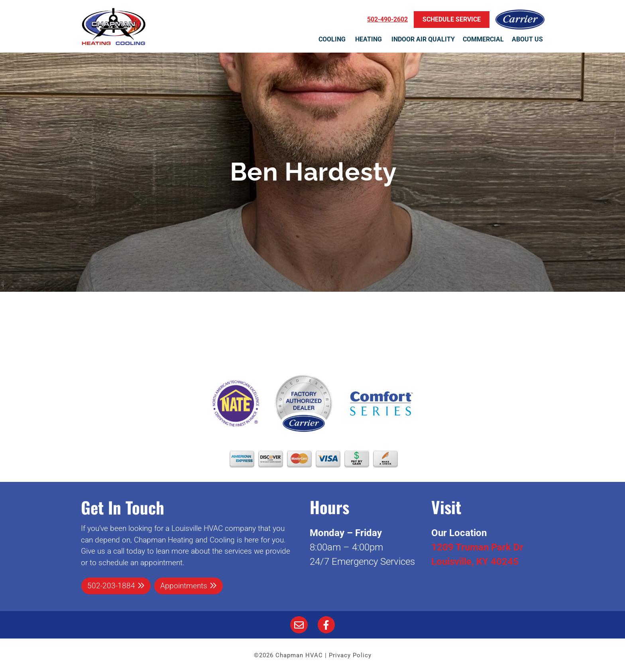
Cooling (333, 39)
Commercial (483, 39)
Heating (369, 39)
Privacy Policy (350, 655)
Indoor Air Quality (423, 39)
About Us (528, 39)
